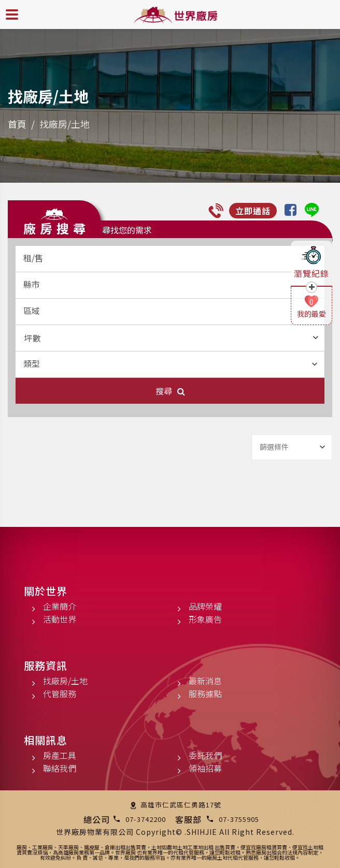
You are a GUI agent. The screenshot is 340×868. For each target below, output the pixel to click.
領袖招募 (205, 768)
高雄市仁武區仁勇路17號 (181, 805)
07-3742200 (146, 819)
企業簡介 (60, 606)
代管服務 (60, 694)
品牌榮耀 (205, 606)
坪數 (171, 338)
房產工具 (60, 755)
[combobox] (170, 259)
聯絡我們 (60, 768)
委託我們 (205, 755)
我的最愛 (311, 314)
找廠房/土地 (65, 681)
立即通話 (253, 211)
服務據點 (205, 694)
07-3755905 (239, 819)
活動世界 (60, 619)
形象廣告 (205, 619)
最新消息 (205, 681)
